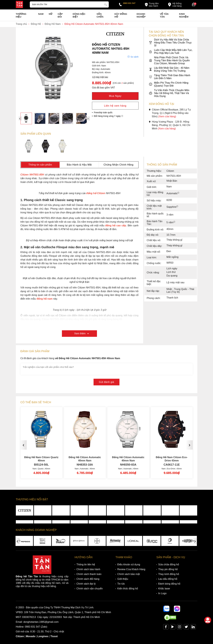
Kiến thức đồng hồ (128, 589)
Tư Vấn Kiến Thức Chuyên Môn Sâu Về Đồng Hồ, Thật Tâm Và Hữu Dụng (169, 93)
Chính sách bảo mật (129, 574)
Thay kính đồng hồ (169, 574)
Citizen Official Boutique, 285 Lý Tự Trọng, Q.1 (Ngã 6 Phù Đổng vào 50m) (170, 113)
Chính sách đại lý (86, 584)
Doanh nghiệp (141, 15)
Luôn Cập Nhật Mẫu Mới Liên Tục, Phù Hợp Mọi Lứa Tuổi (171, 52)
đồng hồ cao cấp (116, 226)
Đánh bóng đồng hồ (169, 584)
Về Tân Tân (164, 15)
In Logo (162, 593)
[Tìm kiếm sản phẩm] (69, 4)
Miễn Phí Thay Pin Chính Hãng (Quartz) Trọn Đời (169, 84)
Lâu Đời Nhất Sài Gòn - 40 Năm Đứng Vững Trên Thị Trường (169, 69)
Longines (43, 636)
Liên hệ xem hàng (115, 106)
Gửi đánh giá (107, 382)
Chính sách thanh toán (89, 574)
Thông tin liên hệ (86, 564)
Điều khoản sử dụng (129, 564)
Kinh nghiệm (184, 15)
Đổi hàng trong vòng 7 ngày (108, 116)
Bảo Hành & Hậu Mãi (79, 165)
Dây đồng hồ (121, 15)
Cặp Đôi (60, 15)
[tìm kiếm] (105, 4)
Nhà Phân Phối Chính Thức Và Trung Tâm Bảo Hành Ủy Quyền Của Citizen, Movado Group (169, 60)
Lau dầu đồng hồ (168, 579)
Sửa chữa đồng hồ (169, 564)
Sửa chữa (100, 15)
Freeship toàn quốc (103, 112)
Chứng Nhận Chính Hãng (118, 165)
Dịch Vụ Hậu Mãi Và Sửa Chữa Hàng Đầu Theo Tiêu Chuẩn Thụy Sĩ (170, 43)
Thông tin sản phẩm (40, 165)
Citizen (20, 636)
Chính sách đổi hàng (88, 579)
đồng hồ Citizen (96, 193)
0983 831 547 (129, 3)
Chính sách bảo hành (88, 569)
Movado (31, 636)
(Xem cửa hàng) (167, 116)
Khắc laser (164, 589)
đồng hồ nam (45, 299)
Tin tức (121, 584)
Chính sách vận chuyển (90, 589)
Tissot (54, 636)
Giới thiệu (123, 579)
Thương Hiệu (21, 15)
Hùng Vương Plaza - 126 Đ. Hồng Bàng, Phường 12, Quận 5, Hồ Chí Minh (170, 125)
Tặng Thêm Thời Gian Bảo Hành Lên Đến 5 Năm (169, 77)
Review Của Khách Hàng (131, 569)
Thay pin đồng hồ (168, 569)
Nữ (50, 14)
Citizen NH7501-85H (32, 175)
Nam (41, 14)
